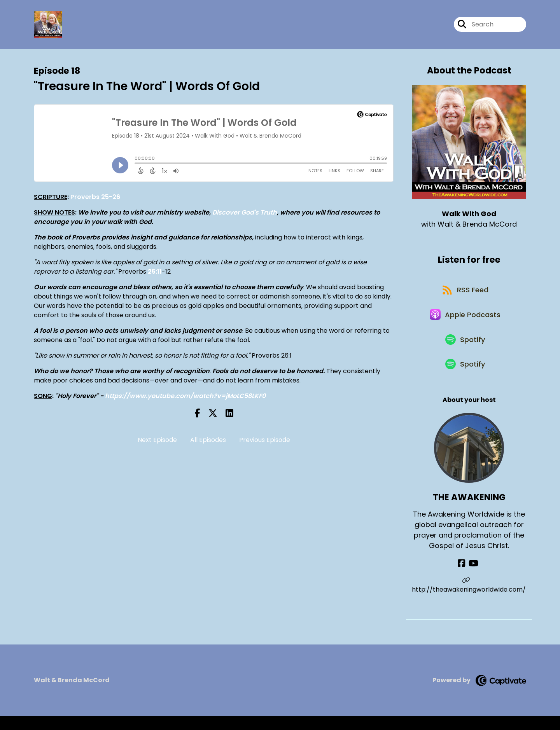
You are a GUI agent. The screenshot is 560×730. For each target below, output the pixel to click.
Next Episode (157, 442)
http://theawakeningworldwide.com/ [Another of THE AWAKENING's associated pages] (469, 599)
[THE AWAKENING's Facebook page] (463, 577)
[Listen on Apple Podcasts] (465, 322)
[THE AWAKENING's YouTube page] (473, 577)
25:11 (155, 273)
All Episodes (208, 442)
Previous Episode (265, 442)
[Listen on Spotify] (465, 350)
